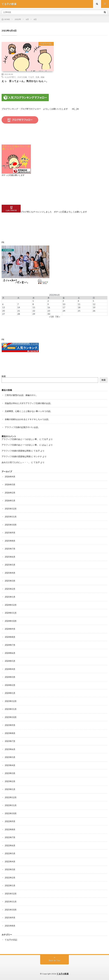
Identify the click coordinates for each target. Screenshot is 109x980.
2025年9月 (10, 533)
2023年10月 (11, 717)
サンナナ (38, 456)
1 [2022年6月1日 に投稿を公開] (33, 301)
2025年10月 (11, 525)
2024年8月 (10, 637)
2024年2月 (10, 685)
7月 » (58, 317)
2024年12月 (11, 605)
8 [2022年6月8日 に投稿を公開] (33, 304)
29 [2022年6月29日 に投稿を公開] (34, 314)
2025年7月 (10, 549)
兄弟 (37, 77)
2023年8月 (10, 733)
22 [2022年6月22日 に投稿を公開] (34, 311)
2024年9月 (10, 629)
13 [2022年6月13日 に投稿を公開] (4, 307)
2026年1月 (10, 501)
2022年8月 (10, 829)
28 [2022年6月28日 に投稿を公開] (19, 314)
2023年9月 (10, 725)
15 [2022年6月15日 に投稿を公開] (34, 307)
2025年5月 (10, 565)
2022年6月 (10, 845)
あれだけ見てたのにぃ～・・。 (16, 462)
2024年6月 (10, 653)
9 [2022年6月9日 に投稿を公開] (48, 304)
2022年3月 (10, 869)
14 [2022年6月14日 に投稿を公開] (19, 307)
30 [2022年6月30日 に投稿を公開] (49, 314)
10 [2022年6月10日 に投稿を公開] (64, 304)
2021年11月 (11, 902)
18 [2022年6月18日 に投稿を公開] (79, 307)
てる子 (31, 77)
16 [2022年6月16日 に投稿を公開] (49, 307)
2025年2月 (10, 589)
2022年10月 (11, 813)
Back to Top (55, 960)
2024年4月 (10, 669)
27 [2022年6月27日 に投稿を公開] (4, 314)
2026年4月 (10, 477)
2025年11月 (11, 517)
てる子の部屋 (63, 974)
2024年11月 (11, 613)
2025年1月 (10, 597)
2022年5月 (10, 853)
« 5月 (51, 317)
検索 (4, 376)
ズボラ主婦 (22, 77)
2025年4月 (10, 573)
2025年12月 (11, 509)
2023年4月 (10, 765)
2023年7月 (10, 741)
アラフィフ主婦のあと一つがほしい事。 (20, 439)
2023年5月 (10, 757)
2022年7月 (10, 837)
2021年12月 (11, 894)
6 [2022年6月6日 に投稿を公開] (3, 304)
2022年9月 (10, 821)
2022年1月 (10, 886)
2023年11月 (11, 709)
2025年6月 (10, 557)
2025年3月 (10, 581)
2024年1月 (10, 693)
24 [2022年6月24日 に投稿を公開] (64, 311)
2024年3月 (10, 677)
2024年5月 (10, 661)
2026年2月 (10, 493)
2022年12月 (11, 797)
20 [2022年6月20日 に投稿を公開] (4, 311)
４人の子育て (10, 77)
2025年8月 (10, 541)
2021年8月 (10, 926)
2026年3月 (10, 485)
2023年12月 (11, 701)
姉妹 (43, 77)
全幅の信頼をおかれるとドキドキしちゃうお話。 (28, 419)
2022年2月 (10, 878)
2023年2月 (10, 781)
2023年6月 (10, 749)
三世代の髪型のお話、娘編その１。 (21, 395)
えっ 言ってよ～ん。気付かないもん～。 (25, 81)
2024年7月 (10, 645)
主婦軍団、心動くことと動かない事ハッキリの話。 (29, 411)
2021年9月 (10, 918)
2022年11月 (11, 805)
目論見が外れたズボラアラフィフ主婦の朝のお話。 (29, 403)
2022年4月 (10, 862)
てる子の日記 (46, 44)
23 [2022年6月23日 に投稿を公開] (49, 311)
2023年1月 (10, 789)
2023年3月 (10, 773)
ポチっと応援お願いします (13, 175)
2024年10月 (11, 621)
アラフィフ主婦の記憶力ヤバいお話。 (22, 427)
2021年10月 (11, 910)
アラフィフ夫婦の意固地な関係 (16, 451)
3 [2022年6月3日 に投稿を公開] (63, 301)
